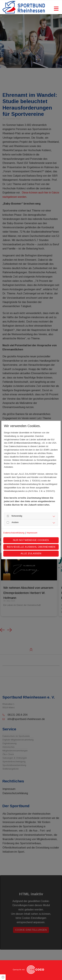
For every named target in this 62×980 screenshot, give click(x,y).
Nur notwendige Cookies (31, 540)
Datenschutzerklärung (14, 533)
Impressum (32, 533)
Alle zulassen (31, 553)
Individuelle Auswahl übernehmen (31, 547)
